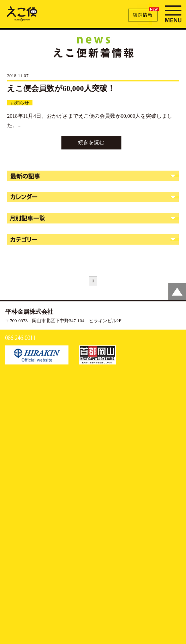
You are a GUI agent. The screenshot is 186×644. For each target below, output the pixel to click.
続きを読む (91, 142)
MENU (173, 13)
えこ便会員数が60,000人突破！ (61, 88)
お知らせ (20, 103)
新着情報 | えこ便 (22, 13)
